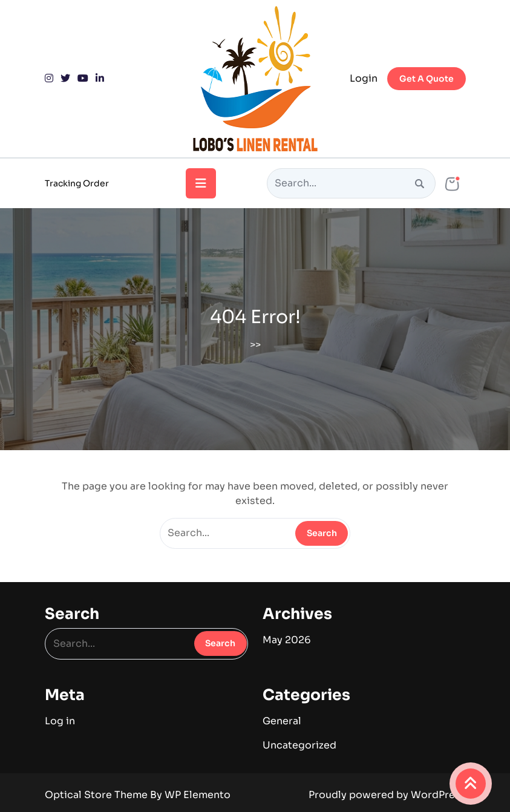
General (282, 721)
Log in (60, 721)
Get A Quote (427, 79)
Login (364, 78)
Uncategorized (299, 745)
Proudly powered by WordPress (387, 795)
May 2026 (287, 640)
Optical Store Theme (97, 795)
